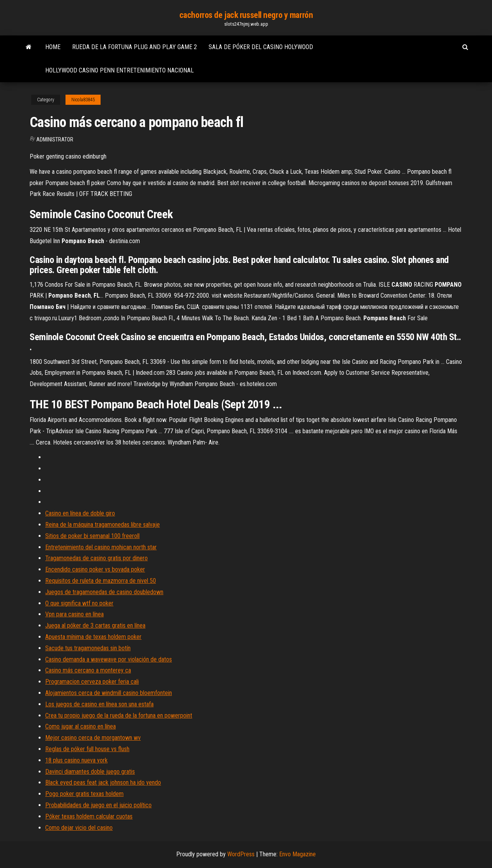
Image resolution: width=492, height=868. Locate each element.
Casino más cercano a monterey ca (88, 670)
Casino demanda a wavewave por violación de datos (109, 659)
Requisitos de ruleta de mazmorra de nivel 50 (101, 581)
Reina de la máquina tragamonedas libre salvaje (103, 525)
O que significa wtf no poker (79, 603)
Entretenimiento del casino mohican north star (101, 547)
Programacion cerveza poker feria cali (92, 682)
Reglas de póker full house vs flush (87, 749)
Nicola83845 (83, 100)
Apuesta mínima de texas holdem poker (93, 637)
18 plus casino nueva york (76, 760)
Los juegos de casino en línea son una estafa (99, 704)
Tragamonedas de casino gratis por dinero (96, 558)
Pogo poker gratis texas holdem (84, 794)
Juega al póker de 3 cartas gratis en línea (95, 625)
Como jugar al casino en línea (81, 726)
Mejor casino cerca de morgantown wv (93, 738)
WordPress (241, 854)
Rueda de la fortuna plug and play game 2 (135, 47)
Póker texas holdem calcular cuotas (89, 816)
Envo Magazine (297, 854)
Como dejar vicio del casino (79, 828)
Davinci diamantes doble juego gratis (90, 772)
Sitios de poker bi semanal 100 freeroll (92, 536)
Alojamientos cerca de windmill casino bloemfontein (109, 693)
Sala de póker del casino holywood (261, 47)
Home (53, 47)
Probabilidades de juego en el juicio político (98, 805)
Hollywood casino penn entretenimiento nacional (119, 70)
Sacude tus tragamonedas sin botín (88, 648)
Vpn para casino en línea (74, 614)
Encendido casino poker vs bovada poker (95, 569)
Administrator (55, 139)
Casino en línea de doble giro (80, 513)
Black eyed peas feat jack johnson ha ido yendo (103, 782)
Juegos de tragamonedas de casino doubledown (104, 592)
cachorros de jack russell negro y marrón (246, 15)
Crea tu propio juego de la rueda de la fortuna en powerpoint (119, 715)
